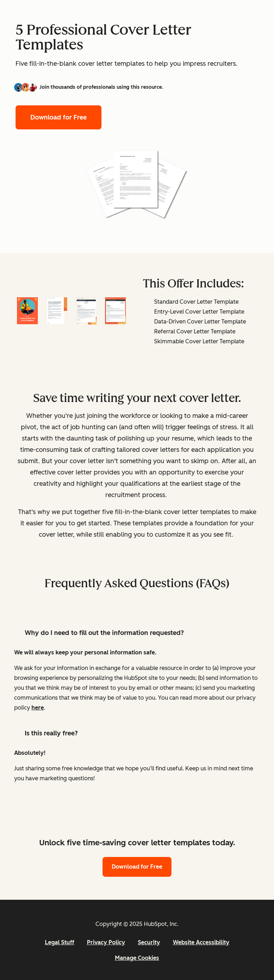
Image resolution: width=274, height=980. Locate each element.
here (38, 708)
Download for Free (59, 117)
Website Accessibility (201, 942)
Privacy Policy (106, 942)
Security (149, 942)
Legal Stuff (60, 942)
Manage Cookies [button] (137, 958)
